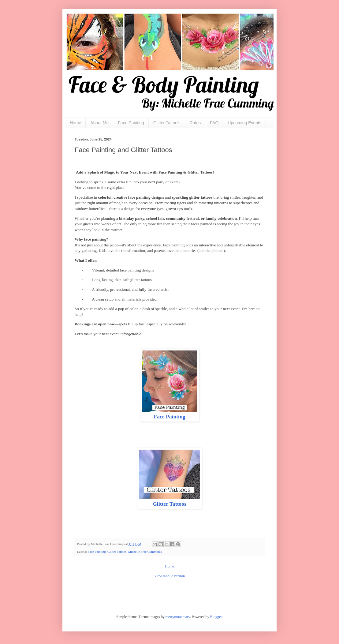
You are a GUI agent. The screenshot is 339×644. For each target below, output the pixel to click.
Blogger (216, 617)
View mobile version (169, 576)
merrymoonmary (178, 617)
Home (75, 123)
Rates (195, 123)
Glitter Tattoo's (167, 123)
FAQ (214, 123)
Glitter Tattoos (169, 504)
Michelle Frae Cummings (145, 552)
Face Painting (131, 123)
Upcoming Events (244, 123)
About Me (99, 123)
